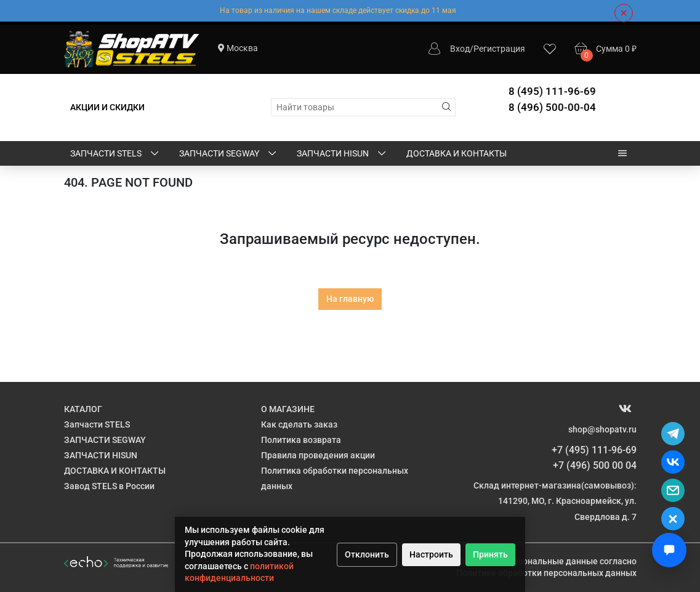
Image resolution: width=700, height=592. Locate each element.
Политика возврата (301, 440)
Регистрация (499, 49)
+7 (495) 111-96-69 (594, 450)
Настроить (431, 554)
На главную (350, 299)
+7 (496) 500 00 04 (595, 465)
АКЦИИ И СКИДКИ (107, 107)
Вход (460, 49)
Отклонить (367, 554)
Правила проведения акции (318, 455)
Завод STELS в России (109, 486)
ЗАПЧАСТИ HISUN (342, 154)
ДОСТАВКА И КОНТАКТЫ (457, 153)
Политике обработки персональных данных (546, 573)
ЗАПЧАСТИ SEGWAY (229, 154)
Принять (490, 554)
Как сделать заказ (299, 424)
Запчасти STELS (115, 154)
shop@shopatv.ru (602, 429)
